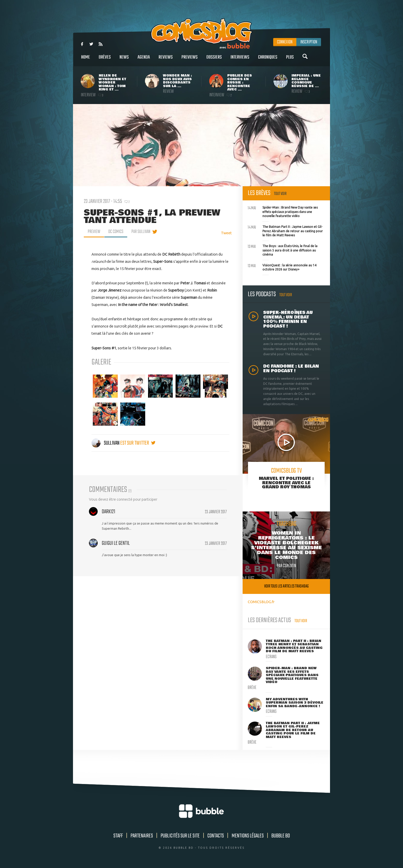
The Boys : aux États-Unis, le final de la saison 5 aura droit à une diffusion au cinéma (283, 250)
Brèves (105, 60)
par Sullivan (141, 232)
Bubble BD (281, 836)
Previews (190, 60)
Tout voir (280, 194)
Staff (118, 836)
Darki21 (108, 512)
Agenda (144, 60)
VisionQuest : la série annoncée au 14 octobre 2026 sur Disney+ (282, 267)
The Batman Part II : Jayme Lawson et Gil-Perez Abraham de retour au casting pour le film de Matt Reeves (285, 230)
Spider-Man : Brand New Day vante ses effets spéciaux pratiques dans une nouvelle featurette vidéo (283, 211)
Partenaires (142, 836)
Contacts (216, 836)
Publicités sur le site (180, 836)
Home (86, 60)
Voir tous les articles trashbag (286, 586)
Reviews (166, 60)
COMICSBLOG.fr (261, 602)
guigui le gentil (116, 543)
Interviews (240, 60)
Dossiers (214, 60)
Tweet (226, 233)
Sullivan (106, 443)
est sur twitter (138, 443)
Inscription (309, 42)
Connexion (285, 42)
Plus (290, 60)
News (124, 60)
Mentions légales (248, 836)
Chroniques (268, 60)
